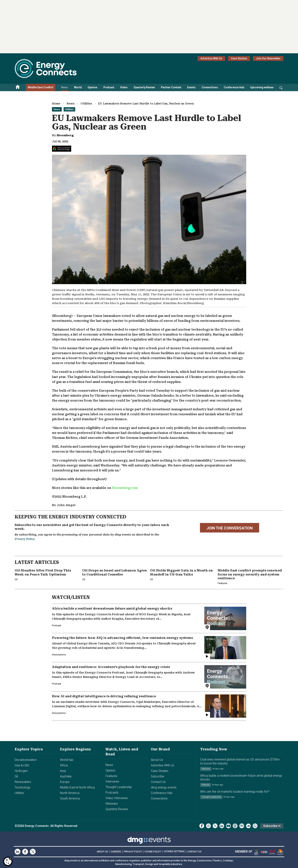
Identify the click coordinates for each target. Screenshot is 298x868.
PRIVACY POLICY (133, 852)
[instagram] (208, 826)
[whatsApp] (255, 826)
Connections (210, 87)
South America (70, 798)
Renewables (23, 782)
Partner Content (171, 87)
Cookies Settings (174, 851)
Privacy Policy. (25, 539)
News (65, 87)
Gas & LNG (22, 765)
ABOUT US (102, 852)
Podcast (109, 87)
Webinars (112, 804)
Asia (63, 771)
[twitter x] (215, 826)
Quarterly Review (144, 87)
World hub (67, 760)
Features (111, 776)
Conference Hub (234, 87)
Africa (64, 765)
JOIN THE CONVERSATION (230, 528)
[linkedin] (222, 826)
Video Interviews (117, 798)
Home (56, 104)
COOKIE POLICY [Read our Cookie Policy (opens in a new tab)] (153, 852)
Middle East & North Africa (77, 787)
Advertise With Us (211, 58)
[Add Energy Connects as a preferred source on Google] (62, 149)
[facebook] (202, 826)
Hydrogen (21, 771)
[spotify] (242, 826)
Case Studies (239, 58)
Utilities (86, 104)
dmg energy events (164, 787)
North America (70, 793)
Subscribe (157, 776)
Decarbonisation (26, 760)
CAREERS (116, 852)
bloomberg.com (125, 488)
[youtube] (228, 826)
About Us (157, 760)
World (78, 87)
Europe (65, 782)
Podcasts (112, 793)
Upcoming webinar (262, 87)
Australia (66, 776)
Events (191, 87)
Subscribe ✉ (272, 826)
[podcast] (235, 826)
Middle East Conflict (41, 87)
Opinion (92, 87)
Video (124, 87)
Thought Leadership (119, 787)
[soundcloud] (248, 826)
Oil (16, 776)
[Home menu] (18, 87)
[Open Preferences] (8, 861)
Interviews (112, 782)
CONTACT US (194, 852)
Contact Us (158, 782)
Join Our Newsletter (268, 58)
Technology (22, 787)
